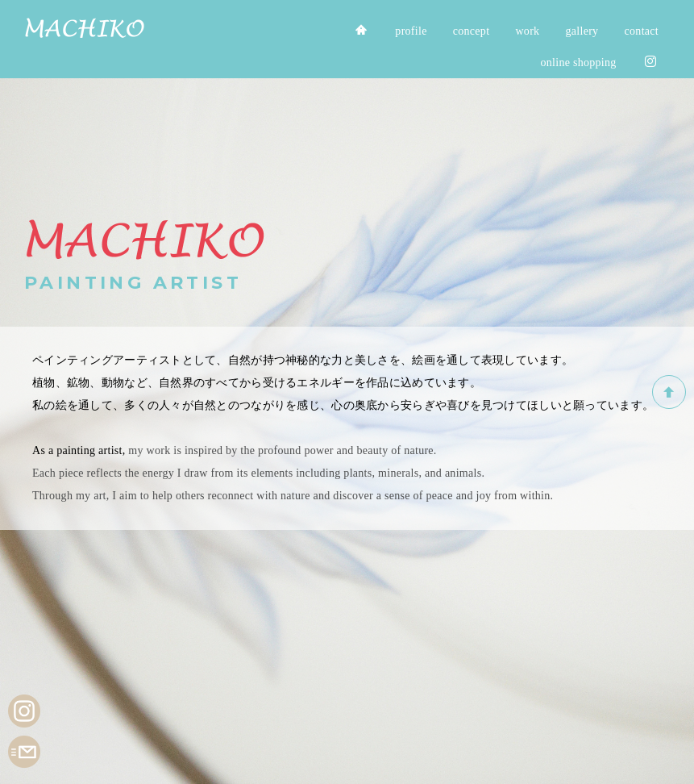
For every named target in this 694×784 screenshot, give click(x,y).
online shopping (578, 63)
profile (411, 31)
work (527, 31)
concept (472, 31)
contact (642, 31)
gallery (582, 31)
